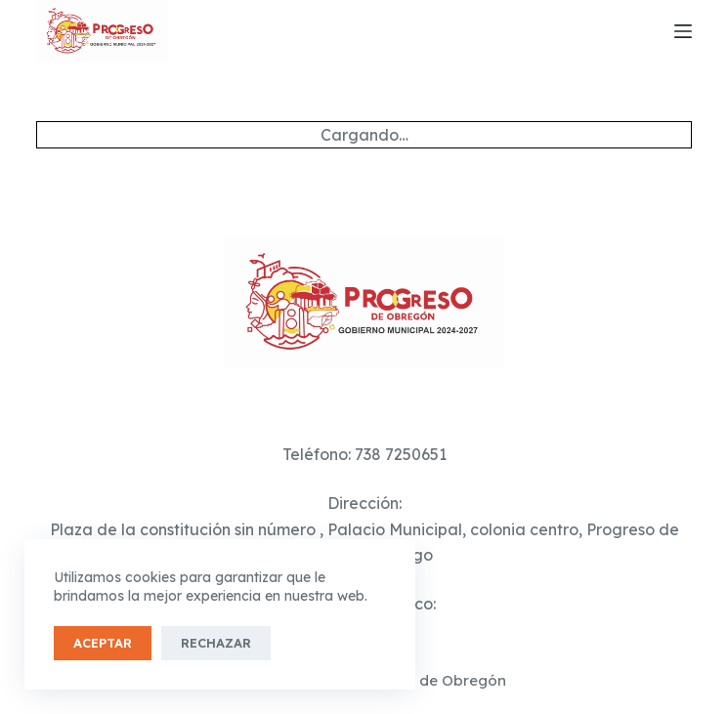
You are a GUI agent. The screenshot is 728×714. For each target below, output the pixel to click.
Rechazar (216, 643)
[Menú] (683, 31)
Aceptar (103, 643)
